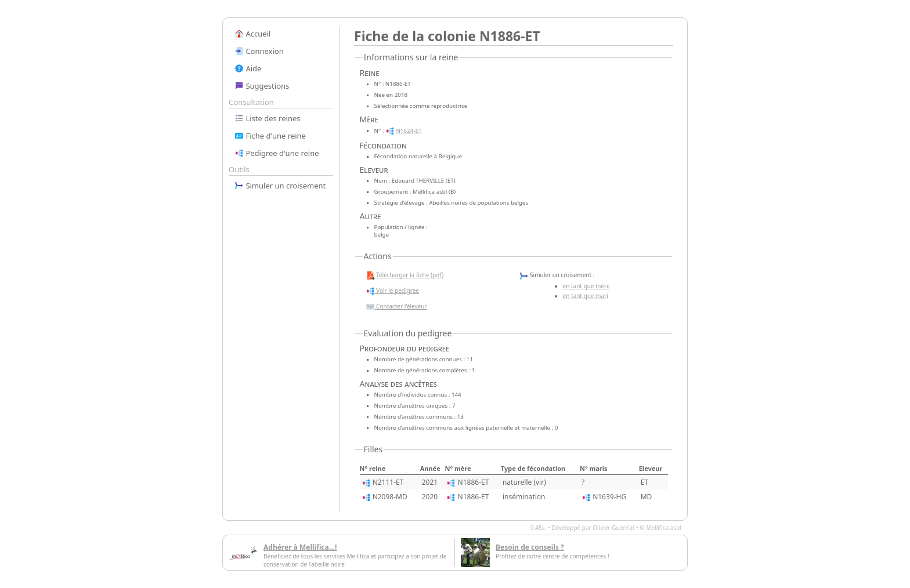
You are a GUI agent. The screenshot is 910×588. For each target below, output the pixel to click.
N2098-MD (390, 497)
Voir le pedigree (392, 291)
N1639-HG (609, 497)
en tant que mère (586, 286)
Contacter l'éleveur (396, 307)
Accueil (252, 34)
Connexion (259, 51)
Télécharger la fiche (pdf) (405, 275)
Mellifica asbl (664, 528)
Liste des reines (268, 118)
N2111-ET (388, 482)
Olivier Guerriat (613, 528)
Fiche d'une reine (270, 136)
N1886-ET (474, 482)
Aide (248, 68)
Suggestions (262, 86)
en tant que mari (586, 296)
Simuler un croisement (280, 186)
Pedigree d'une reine (277, 153)
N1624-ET (409, 130)
